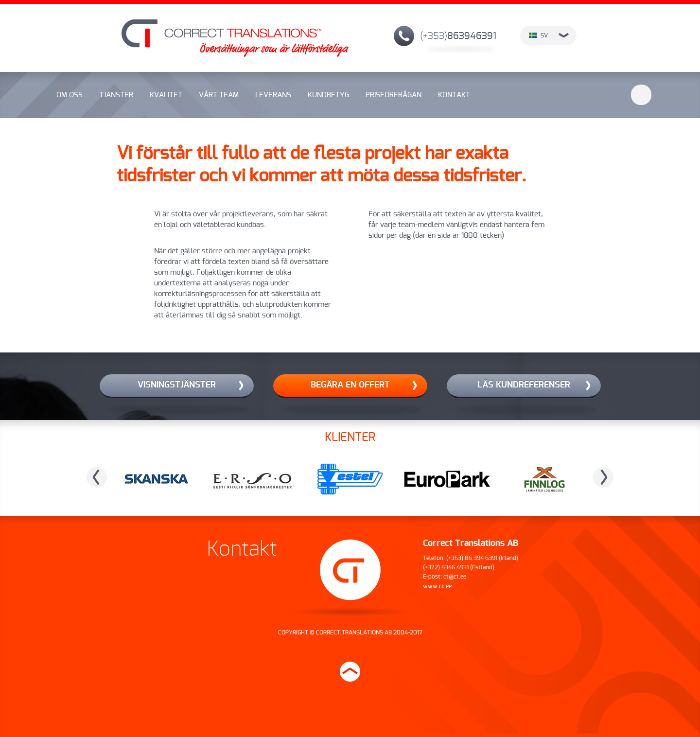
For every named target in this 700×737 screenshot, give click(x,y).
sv (549, 35)
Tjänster (116, 95)
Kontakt (454, 95)
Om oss (70, 95)
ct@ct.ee (455, 577)
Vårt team (219, 95)
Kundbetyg (328, 95)
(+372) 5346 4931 (446, 567)
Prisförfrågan (394, 95)
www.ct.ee (437, 586)
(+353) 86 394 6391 (472, 558)
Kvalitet (166, 95)
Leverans (273, 95)
